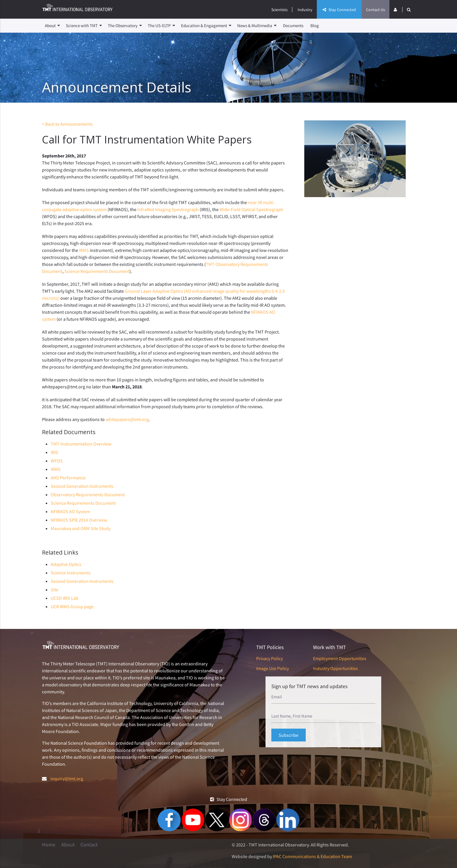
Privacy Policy (269, 658)
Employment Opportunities (340, 658)
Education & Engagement (206, 26)
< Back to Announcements (67, 124)
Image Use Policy (273, 668)
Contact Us (376, 10)
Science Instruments (71, 573)
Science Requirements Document (97, 271)
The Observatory (125, 26)
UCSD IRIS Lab (65, 598)
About (52, 26)
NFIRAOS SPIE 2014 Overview (79, 520)
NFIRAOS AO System (70, 511)
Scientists (280, 10)
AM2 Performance (68, 478)
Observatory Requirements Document (88, 495)
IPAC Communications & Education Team (312, 856)
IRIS (55, 452)
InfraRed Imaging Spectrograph (168, 209)
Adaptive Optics (66, 564)
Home (49, 845)
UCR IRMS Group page (72, 606)
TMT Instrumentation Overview (81, 444)
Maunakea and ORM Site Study (81, 528)
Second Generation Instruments (82, 486)
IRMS (84, 250)
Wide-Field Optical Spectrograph (251, 209)
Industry (305, 10)
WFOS (57, 461)
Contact (89, 845)
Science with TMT (84, 26)
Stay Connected (339, 10)
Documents (293, 26)
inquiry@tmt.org (67, 778)
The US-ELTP (161, 26)
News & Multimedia (257, 26)
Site (55, 590)
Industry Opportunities (335, 668)
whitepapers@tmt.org (127, 419)
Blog (315, 26)
